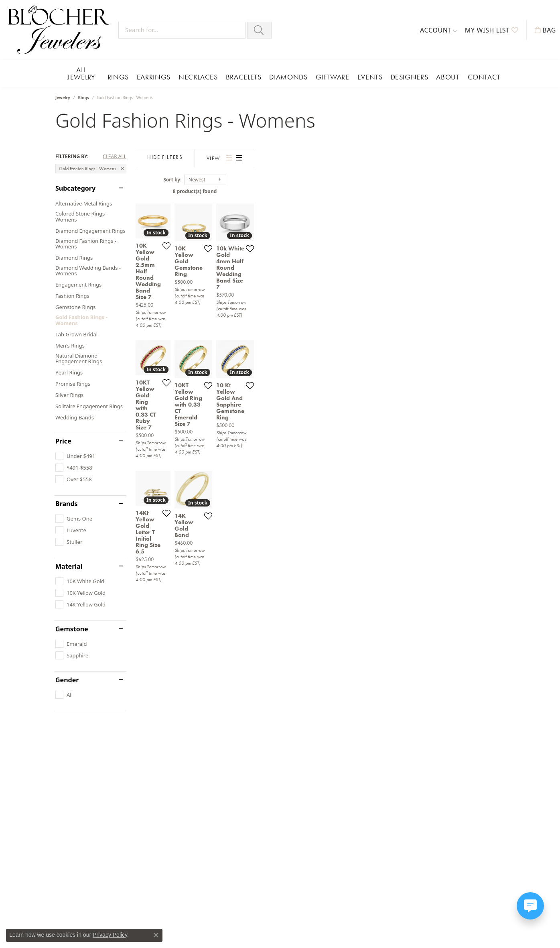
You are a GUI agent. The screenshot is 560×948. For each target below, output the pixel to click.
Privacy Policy (110, 935)
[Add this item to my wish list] (252, 331)
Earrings (154, 77)
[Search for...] (182, 30)
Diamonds (288, 77)
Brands (67, 504)
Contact (484, 77)
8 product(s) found (320, 191)
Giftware (333, 77)
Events (370, 77)
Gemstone (72, 629)
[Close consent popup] (156, 935)
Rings (118, 77)
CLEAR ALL (115, 157)
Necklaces (198, 77)
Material (69, 566)
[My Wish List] (492, 30)
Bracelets (244, 77)
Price (63, 441)
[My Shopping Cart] (545, 30)
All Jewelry (81, 73)
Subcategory (75, 188)
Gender (67, 680)
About (448, 77)
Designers (410, 77)
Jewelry (63, 98)
